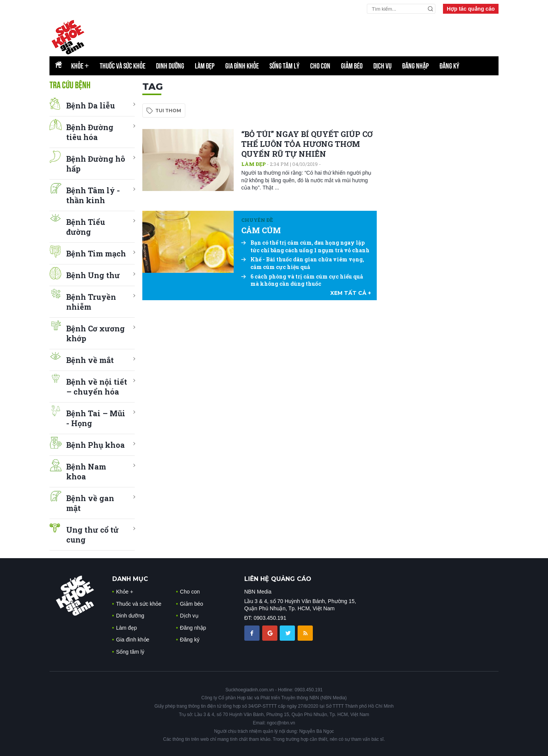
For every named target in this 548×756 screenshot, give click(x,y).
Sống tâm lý (284, 66)
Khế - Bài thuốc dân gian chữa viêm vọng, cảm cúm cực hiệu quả (303, 263)
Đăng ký (449, 66)
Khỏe (80, 66)
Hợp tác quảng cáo (471, 9)
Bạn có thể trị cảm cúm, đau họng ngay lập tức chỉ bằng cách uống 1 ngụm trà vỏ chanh (305, 246)
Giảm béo (352, 66)
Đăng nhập (416, 66)
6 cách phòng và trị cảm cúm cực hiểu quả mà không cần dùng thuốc (302, 280)
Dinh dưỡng (170, 66)
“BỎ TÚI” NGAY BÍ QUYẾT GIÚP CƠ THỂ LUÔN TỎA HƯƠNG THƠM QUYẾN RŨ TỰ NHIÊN (307, 144)
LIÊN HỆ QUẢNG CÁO (278, 579)
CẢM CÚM (261, 230)
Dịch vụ (382, 66)
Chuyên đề (257, 220)
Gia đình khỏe (242, 66)
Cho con (320, 66)
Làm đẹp (205, 66)
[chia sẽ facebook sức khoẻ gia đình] (253, 633)
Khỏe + (125, 592)
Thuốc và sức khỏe (123, 66)
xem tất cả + (351, 293)
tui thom (168, 111)
